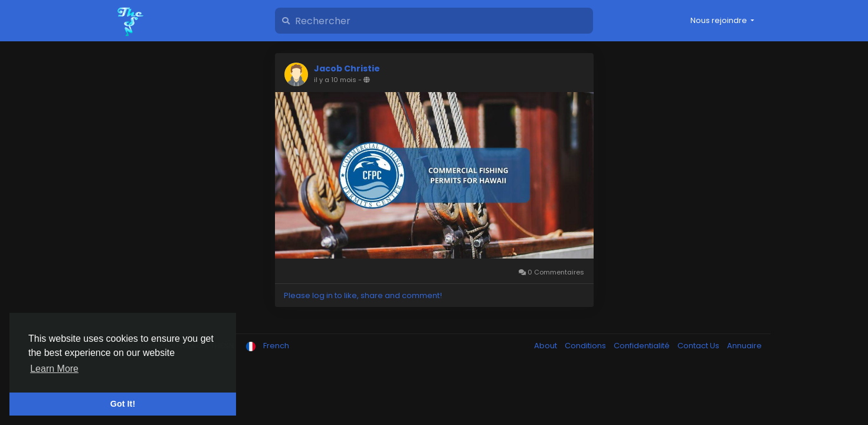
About (546, 346)
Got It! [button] (123, 404)
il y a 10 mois (335, 80)
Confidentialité (643, 346)
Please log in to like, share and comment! (363, 295)
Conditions (586, 346)
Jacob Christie (347, 68)
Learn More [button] (54, 369)
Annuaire (744, 346)
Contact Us (699, 346)
